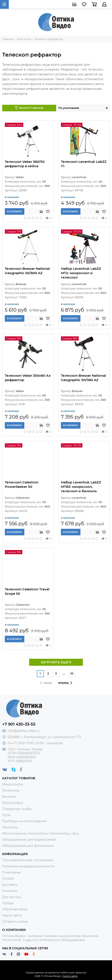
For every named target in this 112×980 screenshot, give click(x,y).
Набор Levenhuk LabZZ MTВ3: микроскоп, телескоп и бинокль (81, 487)
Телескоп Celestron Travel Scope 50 (27, 591)
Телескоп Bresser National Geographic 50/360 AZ (83, 378)
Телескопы (11, 790)
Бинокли (9, 797)
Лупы (6, 815)
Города (8, 903)
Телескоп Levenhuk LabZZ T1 (84, 164)
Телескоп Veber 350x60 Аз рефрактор (28, 378)
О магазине (12, 872)
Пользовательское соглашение (28, 860)
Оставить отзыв (15, 921)
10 (72, 674)
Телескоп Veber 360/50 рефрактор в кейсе (25, 164)
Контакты (10, 891)
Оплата (8, 879)
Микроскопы (13, 784)
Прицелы (10, 827)
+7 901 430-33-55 (19, 724)
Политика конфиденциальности (28, 866)
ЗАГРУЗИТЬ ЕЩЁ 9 (56, 662)
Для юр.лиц (12, 897)
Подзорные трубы (17, 809)
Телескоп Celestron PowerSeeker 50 (22, 484)
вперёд (65, 683)
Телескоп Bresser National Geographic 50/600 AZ (27, 271)
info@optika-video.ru (24, 731)
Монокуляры (12, 803)
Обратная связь (15, 909)
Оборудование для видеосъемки (29, 840)
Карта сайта (12, 915)
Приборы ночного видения (24, 821)
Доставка (10, 885)
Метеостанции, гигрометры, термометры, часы (41, 833)
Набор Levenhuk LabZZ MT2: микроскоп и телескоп (81, 273)
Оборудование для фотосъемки (28, 846)
